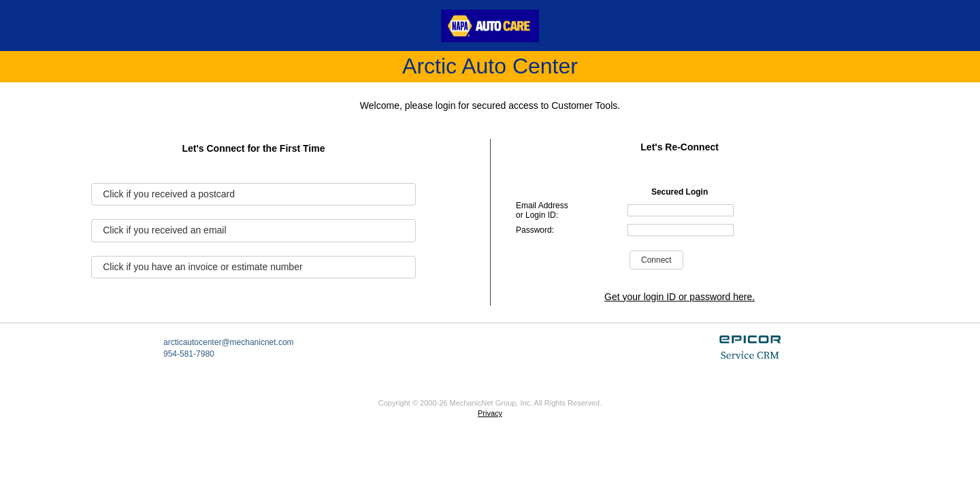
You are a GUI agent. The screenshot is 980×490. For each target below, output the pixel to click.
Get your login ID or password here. (680, 297)
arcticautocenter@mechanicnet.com (229, 342)
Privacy (490, 413)
